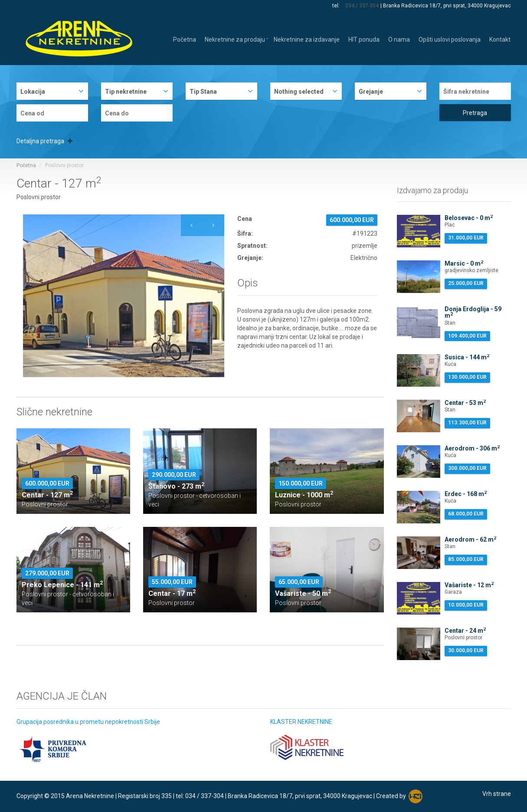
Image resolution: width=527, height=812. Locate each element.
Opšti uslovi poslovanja (450, 39)
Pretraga (475, 113)
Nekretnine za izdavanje (307, 39)
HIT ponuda (364, 39)
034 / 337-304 (362, 6)
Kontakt (500, 39)
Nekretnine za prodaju (235, 39)
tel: (337, 6)
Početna (185, 39)
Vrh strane (497, 794)
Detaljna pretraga (44, 141)
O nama (399, 39)
